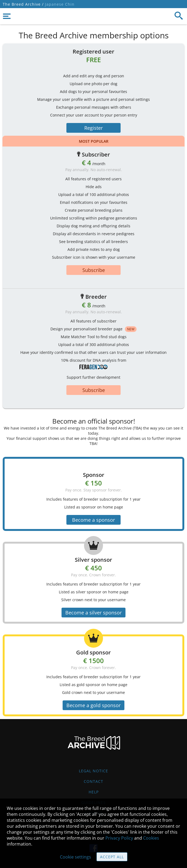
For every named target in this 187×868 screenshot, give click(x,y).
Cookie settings (75, 857)
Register (94, 128)
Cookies (151, 838)
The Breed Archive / (23, 4)
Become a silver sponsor (94, 613)
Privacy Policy (119, 838)
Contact (94, 781)
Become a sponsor (94, 520)
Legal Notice (94, 771)
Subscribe (94, 270)
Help (94, 792)
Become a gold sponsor (94, 705)
